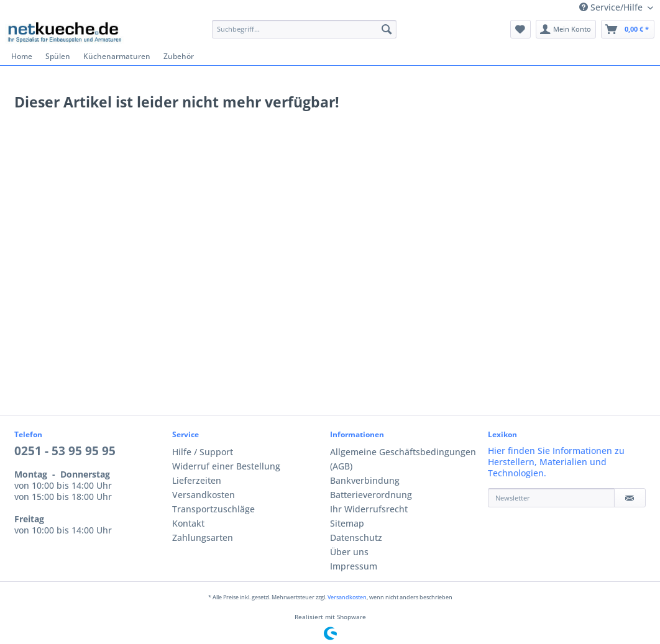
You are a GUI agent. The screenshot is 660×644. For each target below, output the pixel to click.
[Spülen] (58, 57)
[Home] (22, 57)
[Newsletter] (551, 498)
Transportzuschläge (213, 509)
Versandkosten (204, 495)
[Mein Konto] (566, 29)
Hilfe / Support (203, 452)
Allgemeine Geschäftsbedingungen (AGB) (403, 459)
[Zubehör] (179, 57)
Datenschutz (356, 538)
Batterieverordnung (371, 495)
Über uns (349, 552)
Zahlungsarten (203, 538)
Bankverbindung (365, 481)
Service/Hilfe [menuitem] (612, 7)
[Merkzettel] (520, 29)
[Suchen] (387, 29)
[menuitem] (304, 34)
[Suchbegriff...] (304, 29)
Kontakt (188, 524)
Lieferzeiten (197, 481)
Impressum (354, 566)
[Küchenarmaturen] (117, 57)
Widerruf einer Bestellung (226, 466)
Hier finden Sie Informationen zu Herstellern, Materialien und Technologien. (556, 462)
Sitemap (347, 524)
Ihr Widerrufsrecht (369, 509)
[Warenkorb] (628, 29)
